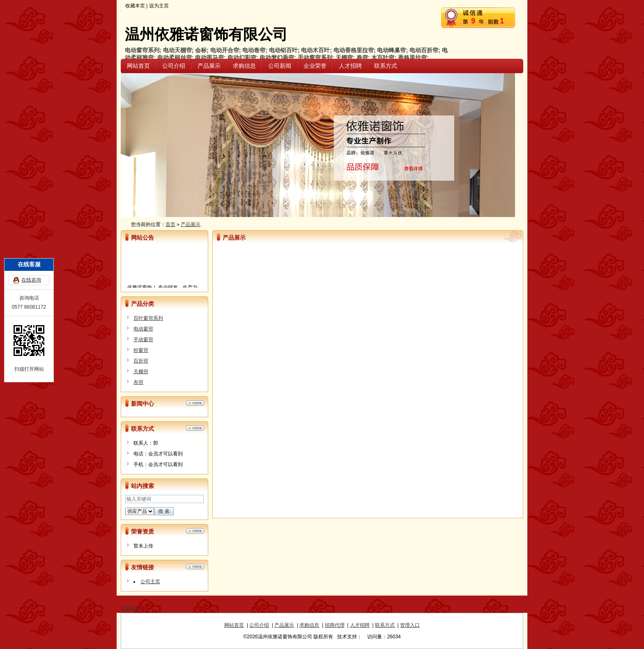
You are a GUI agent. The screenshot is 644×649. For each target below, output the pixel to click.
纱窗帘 (141, 350)
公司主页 (150, 582)
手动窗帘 (143, 340)
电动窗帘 (143, 329)
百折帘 (141, 361)
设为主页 (159, 6)
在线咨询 (31, 251)
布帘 (138, 382)
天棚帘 (141, 372)
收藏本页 (135, 6)
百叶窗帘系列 (148, 318)
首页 (170, 224)
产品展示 (191, 224)
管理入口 (410, 625)
